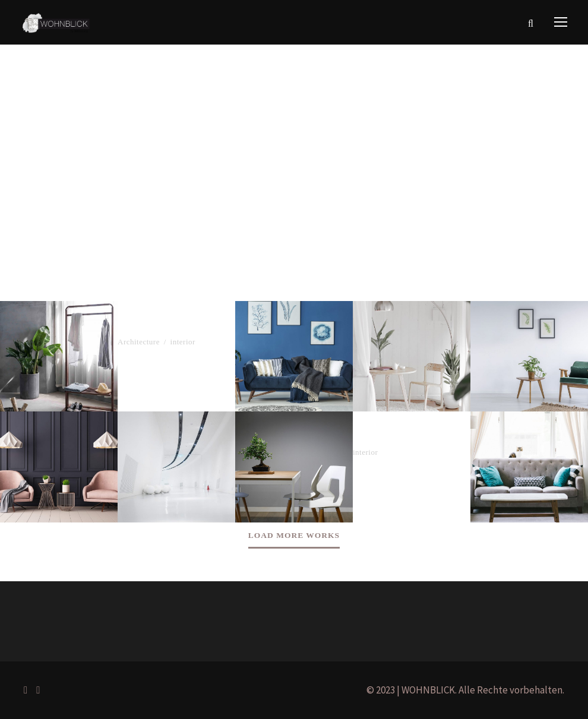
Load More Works (294, 535)
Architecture (139, 342)
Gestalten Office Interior (410, 438)
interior (183, 342)
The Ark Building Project (176, 327)
